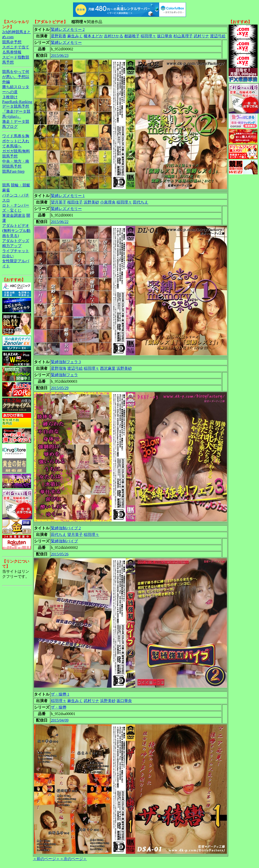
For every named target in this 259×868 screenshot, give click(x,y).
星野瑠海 (59, 368)
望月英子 (59, 202)
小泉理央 (108, 202)
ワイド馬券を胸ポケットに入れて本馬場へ (16, 141)
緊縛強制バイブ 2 (66, 528)
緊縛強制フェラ (64, 375)
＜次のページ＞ (73, 859)
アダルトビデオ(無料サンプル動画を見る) (16, 231)
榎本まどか (93, 36)
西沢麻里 (108, 368)
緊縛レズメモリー (66, 43)
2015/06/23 (60, 56)
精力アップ (12, 246)
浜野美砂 (91, 202)
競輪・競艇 (20, 185)
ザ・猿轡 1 (60, 694)
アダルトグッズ (16, 241)
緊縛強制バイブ (64, 541)
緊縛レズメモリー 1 (68, 196)
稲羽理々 (148, 36)
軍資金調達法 (14, 215)
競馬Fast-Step (13, 171)
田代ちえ (141, 202)
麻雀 (6, 190)
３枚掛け (10, 97)
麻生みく (75, 36)
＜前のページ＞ (46, 859)
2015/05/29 (60, 388)
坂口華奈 (165, 36)
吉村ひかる (114, 36)
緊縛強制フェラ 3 (66, 362)
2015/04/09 (60, 720)
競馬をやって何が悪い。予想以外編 (16, 77)
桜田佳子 (75, 202)
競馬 (6, 185)
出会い (8, 256)
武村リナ (201, 36)
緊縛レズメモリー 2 (68, 30)
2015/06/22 (60, 222)
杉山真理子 (183, 36)
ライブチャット (16, 251)
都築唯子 (132, 36)
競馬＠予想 (12, 42)
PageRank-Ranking (17, 102)
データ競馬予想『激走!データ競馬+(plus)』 (16, 111)
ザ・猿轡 (59, 707)
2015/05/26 (60, 554)
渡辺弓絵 (218, 36)
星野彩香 (59, 36)
